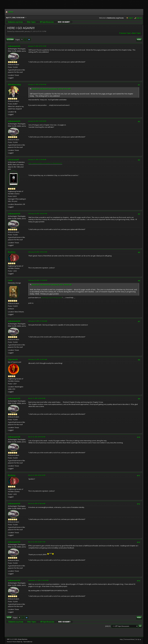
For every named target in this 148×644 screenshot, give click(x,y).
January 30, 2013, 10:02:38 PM (37, 121)
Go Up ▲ (138, 639)
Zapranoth (13, 359)
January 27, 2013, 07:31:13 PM (37, 46)
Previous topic (125, 33)
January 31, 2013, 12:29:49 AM (37, 160)
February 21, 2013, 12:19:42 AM (38, 321)
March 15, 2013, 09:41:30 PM (37, 475)
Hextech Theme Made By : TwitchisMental (20, 642)
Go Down (10, 40)
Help (121, 639)
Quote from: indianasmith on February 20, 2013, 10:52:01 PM (52, 285)
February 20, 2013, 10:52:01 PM (38, 214)
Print (139, 40)
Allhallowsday (14, 85)
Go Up (9, 618)
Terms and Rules (129, 639)
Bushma (12, 252)
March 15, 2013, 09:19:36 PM (37, 437)
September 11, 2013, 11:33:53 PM (38, 580)
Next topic (136, 33)
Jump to (108, 626)
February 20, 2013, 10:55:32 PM (38, 252)
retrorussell (13, 160)
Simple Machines (23, 639)
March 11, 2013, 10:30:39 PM (37, 398)
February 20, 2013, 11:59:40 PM (38, 280)
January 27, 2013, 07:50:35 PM (37, 84)
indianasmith (14, 46)
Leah (10, 280)
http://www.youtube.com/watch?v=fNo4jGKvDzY (45, 163)
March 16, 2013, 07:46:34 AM (37, 504)
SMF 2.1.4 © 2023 (12, 639)
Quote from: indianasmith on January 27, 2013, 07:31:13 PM (51, 89)
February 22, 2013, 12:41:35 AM (38, 359)
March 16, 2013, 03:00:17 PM (37, 542)
